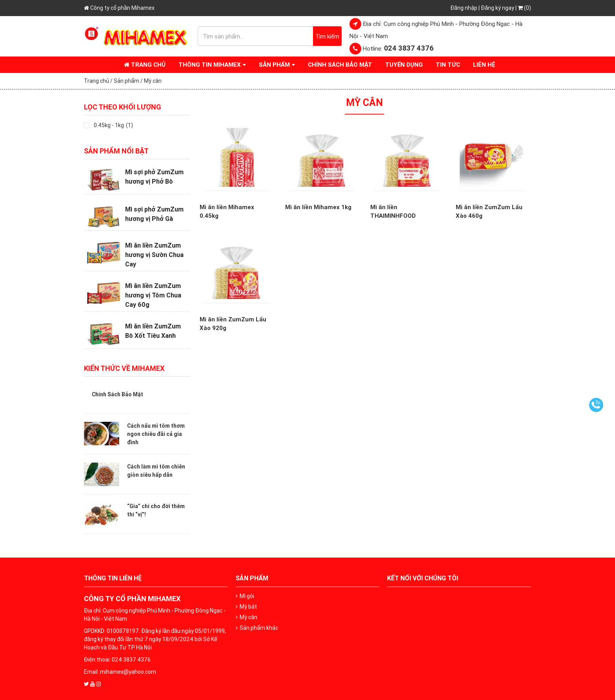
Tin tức (448, 65)
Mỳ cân (248, 617)
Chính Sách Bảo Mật (340, 65)
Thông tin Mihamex (210, 65)
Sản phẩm (274, 65)
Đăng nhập (464, 8)
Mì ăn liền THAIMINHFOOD (393, 211)
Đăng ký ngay (498, 8)
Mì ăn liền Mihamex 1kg (318, 207)
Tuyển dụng (404, 65)
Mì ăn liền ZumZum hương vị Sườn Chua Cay (154, 255)
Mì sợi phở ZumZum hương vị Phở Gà (154, 214)
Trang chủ (145, 65)
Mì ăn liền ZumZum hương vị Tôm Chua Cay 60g (153, 295)
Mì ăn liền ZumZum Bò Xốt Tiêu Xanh (153, 331)
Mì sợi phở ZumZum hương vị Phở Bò (154, 177)
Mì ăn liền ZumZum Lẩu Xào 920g (233, 324)
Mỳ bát (248, 607)
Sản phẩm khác (259, 628)
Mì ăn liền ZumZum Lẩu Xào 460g (489, 211)
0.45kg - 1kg (109, 125)
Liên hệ (484, 65)
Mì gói (247, 596)
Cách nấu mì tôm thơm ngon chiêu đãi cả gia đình (156, 434)
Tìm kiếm (327, 36)
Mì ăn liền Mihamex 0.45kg (227, 211)
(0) (524, 8)
